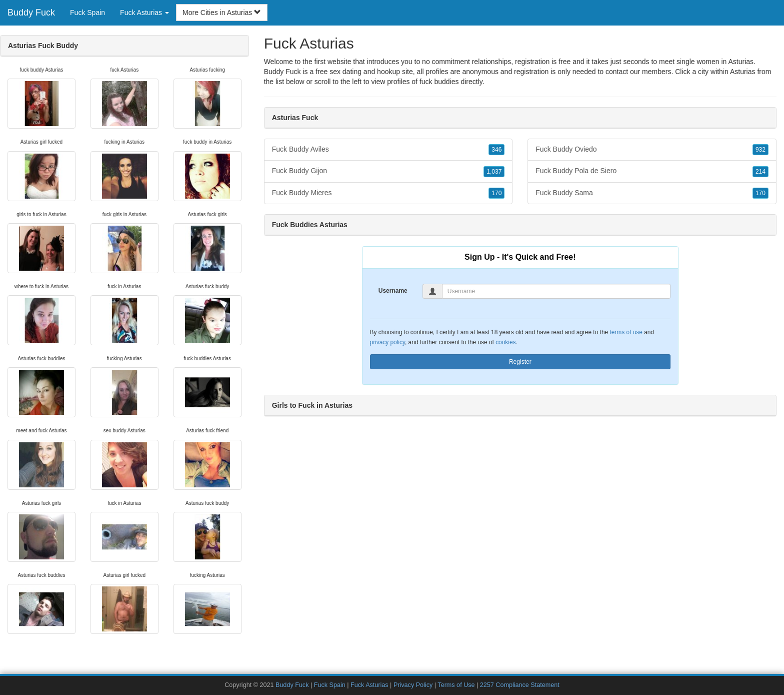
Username (393, 291)
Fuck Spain (87, 13)
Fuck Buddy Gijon (388, 171)
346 (496, 150)
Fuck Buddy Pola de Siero (652, 171)
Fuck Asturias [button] (144, 13)
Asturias (743, 72)
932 (760, 150)
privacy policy (387, 342)
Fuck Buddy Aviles (388, 150)
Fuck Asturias (369, 685)
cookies (505, 342)
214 (760, 172)
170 (496, 193)
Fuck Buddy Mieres (388, 193)
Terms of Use (456, 685)
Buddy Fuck (31, 13)
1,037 (494, 172)
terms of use (626, 332)
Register (520, 362)
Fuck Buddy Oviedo (652, 150)
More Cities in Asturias (222, 13)
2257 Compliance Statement (520, 685)
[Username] (556, 291)
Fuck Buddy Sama (652, 193)
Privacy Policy (413, 685)
